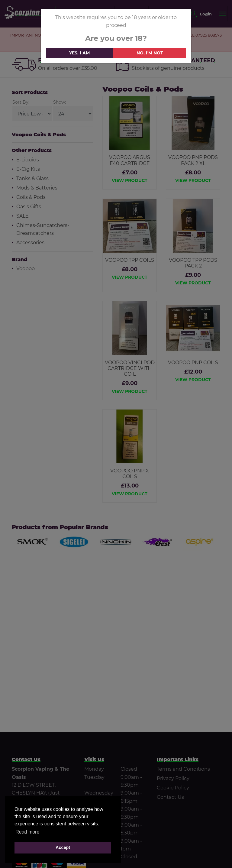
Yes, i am (79, 53)
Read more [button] (27, 832)
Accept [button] (63, 847)
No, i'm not (150, 53)
